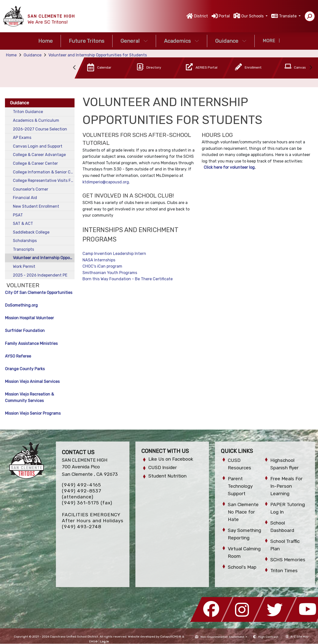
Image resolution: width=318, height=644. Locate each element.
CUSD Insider (163, 467)
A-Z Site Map (297, 637)
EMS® (94, 642)
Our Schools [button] (253, 16)
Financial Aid (25, 198)
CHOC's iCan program (102, 266)
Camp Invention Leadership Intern (114, 254)
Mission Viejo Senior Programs (33, 413)
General (134, 41)
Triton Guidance (28, 112)
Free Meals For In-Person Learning (286, 486)
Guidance (231, 41)
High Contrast (268, 637)
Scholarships (25, 241)
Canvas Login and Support (38, 146)
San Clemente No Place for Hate (243, 512)
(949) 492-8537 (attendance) (82, 494)
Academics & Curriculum (36, 120)
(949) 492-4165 (81, 485)
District (201, 16)
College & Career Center (35, 163)
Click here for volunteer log (229, 167)
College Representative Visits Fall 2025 (44, 181)
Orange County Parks (25, 369)
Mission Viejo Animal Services (32, 382)
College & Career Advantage (39, 155)
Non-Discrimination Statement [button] (223, 637)
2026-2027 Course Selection (40, 129)
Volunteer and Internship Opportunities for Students (98, 55)
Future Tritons (87, 41)
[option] (97, 69)
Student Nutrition (167, 476)
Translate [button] (288, 16)
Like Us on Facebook (171, 459)
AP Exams (22, 138)
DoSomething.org (21, 305)
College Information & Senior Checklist (44, 172)
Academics (181, 41)
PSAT (18, 215)
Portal (224, 16)
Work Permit (24, 266)
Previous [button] (75, 68)
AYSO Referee (18, 356)
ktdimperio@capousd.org (106, 182)
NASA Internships (99, 260)
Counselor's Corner (31, 189)
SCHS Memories (288, 560)
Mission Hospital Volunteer (29, 318)
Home (45, 41)
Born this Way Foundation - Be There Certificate (128, 279)
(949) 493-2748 (82, 527)
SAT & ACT (23, 223)
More (271, 41)
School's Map (242, 567)
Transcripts (23, 249)
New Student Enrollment (36, 206)
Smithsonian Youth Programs (110, 273)
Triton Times (284, 571)
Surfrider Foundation (25, 331)
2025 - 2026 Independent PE (40, 275)
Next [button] (311, 68)
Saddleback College (31, 232)
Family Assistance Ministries (31, 343)
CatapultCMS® (171, 637)
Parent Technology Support (240, 486)
